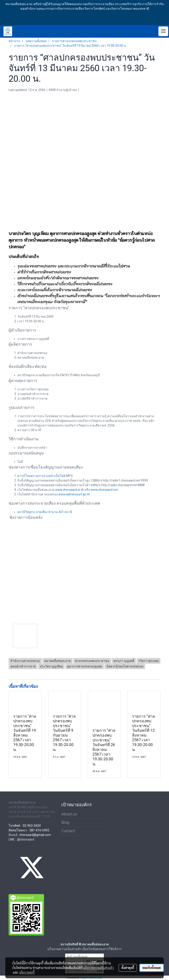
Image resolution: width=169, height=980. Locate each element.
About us (69, 814)
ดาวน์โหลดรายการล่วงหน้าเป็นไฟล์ (41, 476)
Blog (65, 822)
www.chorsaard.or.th (70, 490)
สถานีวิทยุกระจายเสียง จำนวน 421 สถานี (45, 512)
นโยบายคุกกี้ (27, 972)
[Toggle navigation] (163, 31)
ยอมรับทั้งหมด (152, 968)
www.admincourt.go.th (74, 494)
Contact (68, 831)
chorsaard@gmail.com (35, 835)
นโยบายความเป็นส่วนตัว (98, 968)
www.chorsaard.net (104, 490)
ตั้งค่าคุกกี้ (128, 968)
